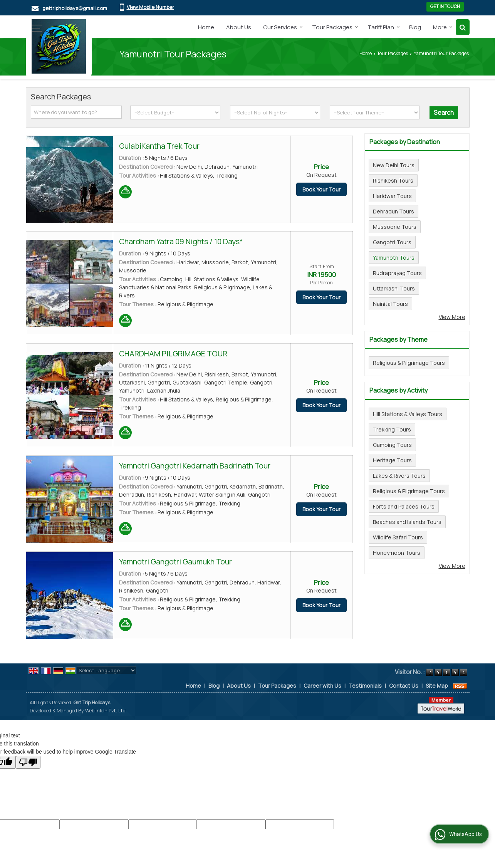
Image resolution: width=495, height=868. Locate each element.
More (443, 27)
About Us (239, 27)
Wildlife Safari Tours (398, 537)
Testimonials (365, 686)
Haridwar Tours (392, 196)
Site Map (437, 686)
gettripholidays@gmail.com (75, 8)
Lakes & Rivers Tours (399, 476)
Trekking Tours (392, 429)
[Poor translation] (28, 762)
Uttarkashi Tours (394, 288)
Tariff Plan (384, 27)
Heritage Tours (392, 460)
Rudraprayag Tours (397, 273)
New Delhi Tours (394, 165)
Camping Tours (392, 445)
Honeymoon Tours (397, 553)
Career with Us (322, 686)
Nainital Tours (390, 304)
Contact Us (404, 686)
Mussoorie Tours (395, 227)
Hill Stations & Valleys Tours (408, 414)
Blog (415, 27)
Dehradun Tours (393, 211)
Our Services (283, 27)
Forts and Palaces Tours (404, 506)
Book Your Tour (321, 189)
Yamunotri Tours (394, 258)
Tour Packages (335, 27)
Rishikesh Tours (393, 180)
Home (206, 27)
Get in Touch (445, 7)
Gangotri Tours (392, 242)
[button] (150, 7)
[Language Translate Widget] (107, 670)
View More (452, 317)
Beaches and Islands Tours (407, 522)
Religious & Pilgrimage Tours (409, 363)
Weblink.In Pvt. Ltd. (106, 711)
